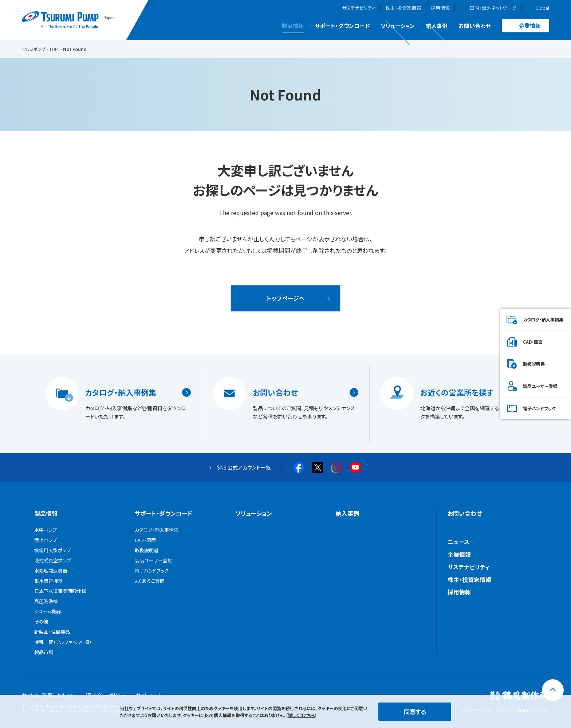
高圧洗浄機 (46, 601)
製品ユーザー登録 (540, 386)
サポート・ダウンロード (342, 26)
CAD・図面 (533, 342)
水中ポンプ (46, 530)
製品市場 (44, 652)
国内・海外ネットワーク (493, 8)
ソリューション (398, 26)
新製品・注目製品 (52, 632)
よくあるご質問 (150, 581)
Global (542, 8)
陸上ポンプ (46, 540)
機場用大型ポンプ (53, 550)
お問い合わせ (475, 26)
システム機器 (48, 611)
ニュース (458, 542)
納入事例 (437, 26)
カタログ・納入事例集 (121, 392)
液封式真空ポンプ (53, 560)
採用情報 (440, 8)
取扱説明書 (534, 364)
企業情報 (530, 26)
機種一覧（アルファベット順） (63, 642)
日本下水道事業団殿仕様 (60, 591)
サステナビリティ (359, 8)
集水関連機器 (48, 581)
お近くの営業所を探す (457, 392)
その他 (41, 622)
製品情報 (293, 26)
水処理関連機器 (51, 571)
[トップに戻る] (553, 690)
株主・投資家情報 (403, 8)
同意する (415, 712)
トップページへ (286, 298)
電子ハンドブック (539, 408)
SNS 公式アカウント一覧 (244, 467)
